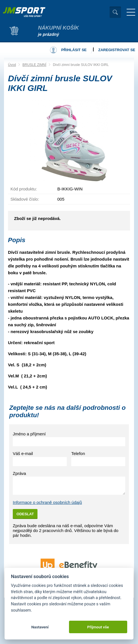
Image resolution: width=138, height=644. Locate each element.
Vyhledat (115, 12)
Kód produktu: (24, 189)
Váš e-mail (23, 453)
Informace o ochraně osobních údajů (47, 502)
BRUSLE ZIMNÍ (34, 65)
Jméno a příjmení (29, 434)
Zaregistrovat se (117, 50)
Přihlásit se (74, 50)
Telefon (78, 453)
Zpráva (19, 473)
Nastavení (40, 627)
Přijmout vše (98, 627)
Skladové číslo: (25, 199)
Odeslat (25, 514)
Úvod (12, 65)
